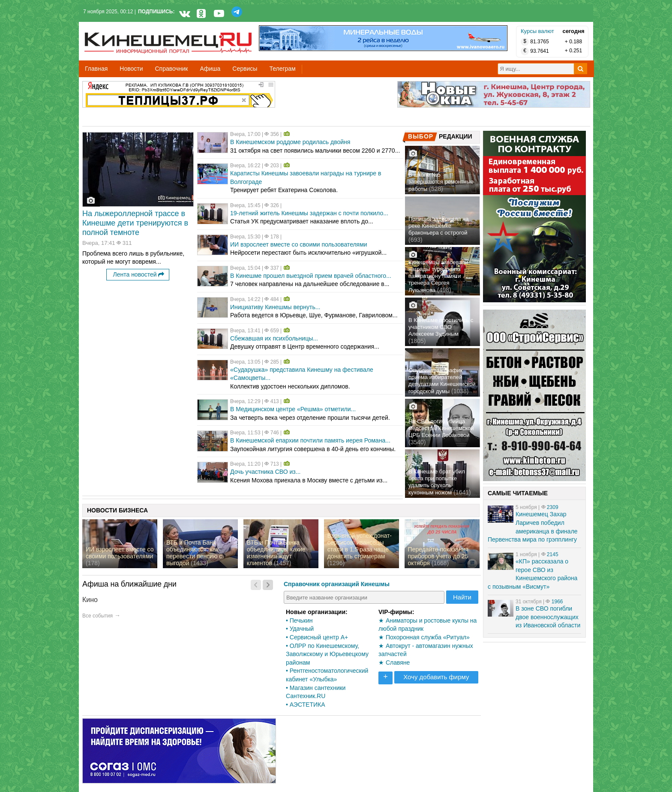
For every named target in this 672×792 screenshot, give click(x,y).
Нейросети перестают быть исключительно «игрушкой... (308, 253)
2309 (553, 507)
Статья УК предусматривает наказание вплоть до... (302, 221)
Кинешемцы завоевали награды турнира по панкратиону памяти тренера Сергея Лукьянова (438, 276)
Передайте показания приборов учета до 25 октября (438, 556)
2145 (553, 554)
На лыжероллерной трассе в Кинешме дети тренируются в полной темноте (135, 223)
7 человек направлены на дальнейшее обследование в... (310, 284)
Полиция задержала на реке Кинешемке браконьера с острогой (439, 226)
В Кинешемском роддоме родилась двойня (290, 142)
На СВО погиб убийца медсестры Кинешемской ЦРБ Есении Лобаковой (441, 428)
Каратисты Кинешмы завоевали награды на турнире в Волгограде (306, 178)
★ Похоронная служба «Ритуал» (424, 637)
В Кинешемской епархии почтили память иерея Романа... (310, 440)
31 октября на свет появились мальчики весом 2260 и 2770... (315, 151)
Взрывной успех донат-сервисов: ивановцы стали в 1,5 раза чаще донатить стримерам (360, 546)
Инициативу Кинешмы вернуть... (275, 307)
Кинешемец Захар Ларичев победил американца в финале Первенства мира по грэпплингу (533, 527)
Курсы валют (537, 31)
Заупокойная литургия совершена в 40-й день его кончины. (313, 449)
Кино (90, 600)
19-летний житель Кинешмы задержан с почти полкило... (309, 213)
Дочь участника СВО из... (265, 472)
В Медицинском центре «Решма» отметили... (293, 409)
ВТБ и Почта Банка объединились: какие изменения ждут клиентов (276, 553)
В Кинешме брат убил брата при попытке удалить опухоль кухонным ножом (437, 482)
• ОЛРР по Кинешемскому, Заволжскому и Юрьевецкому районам (327, 654)
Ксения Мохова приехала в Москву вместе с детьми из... (309, 480)
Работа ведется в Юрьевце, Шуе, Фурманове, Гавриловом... (314, 315)
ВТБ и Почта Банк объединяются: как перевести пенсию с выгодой (194, 553)
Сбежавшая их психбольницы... (274, 338)
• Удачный (300, 629)
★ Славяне (394, 663)
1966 (557, 602)
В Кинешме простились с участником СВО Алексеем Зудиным (441, 327)
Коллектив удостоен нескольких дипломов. (290, 386)
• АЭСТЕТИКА (306, 705)
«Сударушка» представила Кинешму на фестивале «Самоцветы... (302, 374)
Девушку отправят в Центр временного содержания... (305, 346)
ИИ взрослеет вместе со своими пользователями (299, 244)
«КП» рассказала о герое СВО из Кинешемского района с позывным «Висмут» (532, 574)
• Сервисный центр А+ (317, 637)
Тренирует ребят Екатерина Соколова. (284, 190)
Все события (97, 616)
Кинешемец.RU (116, 26)
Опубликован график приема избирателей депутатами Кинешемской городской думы (442, 381)
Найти (462, 597)
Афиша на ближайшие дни (129, 584)
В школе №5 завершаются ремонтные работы (441, 182)
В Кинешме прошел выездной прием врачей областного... (311, 276)
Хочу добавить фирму (436, 677)
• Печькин (299, 620)
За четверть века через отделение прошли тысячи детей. (310, 418)
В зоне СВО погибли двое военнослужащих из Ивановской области (548, 617)
